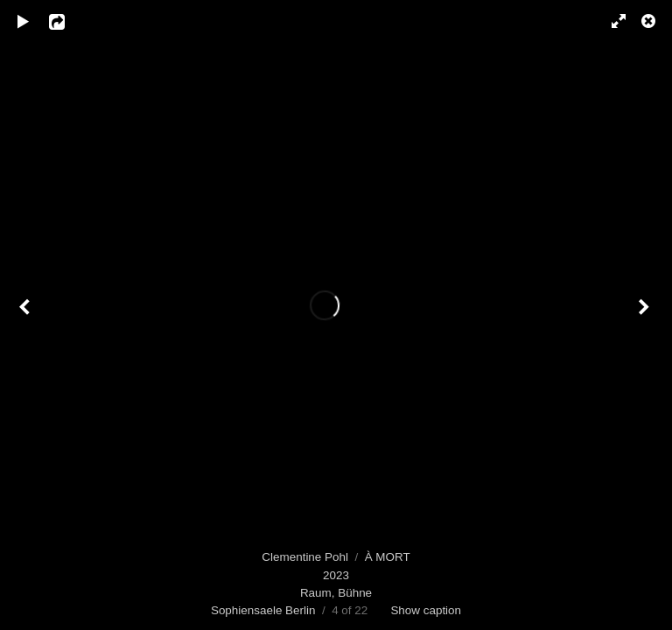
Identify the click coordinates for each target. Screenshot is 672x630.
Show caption (426, 610)
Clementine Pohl (305, 557)
